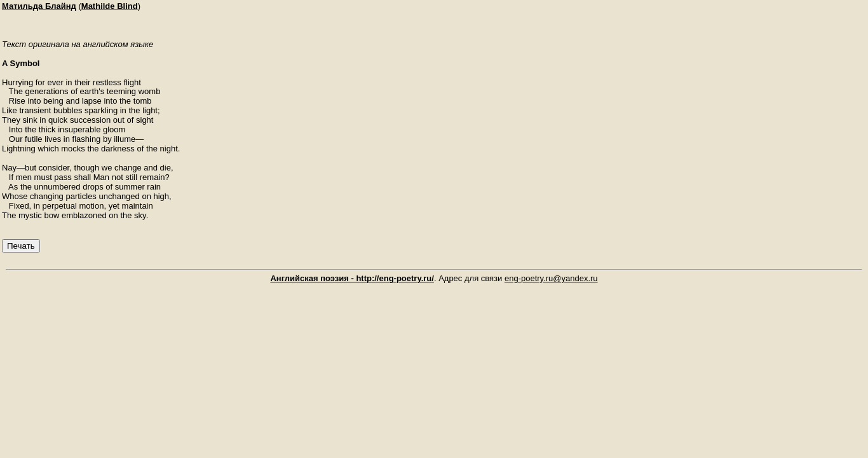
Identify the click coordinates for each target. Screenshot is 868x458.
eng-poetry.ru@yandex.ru (551, 278)
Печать (21, 246)
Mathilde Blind (110, 6)
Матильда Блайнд (39, 6)
